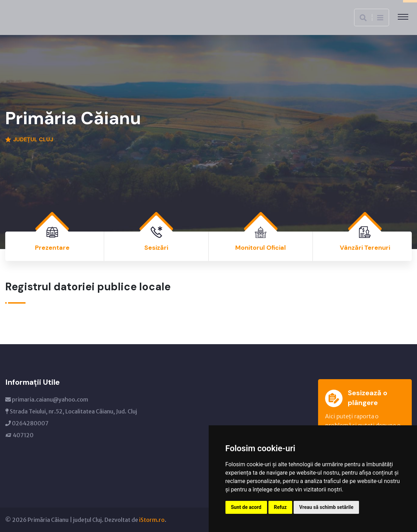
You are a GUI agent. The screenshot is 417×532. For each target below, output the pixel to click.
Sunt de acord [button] (246, 507)
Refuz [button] (281, 507)
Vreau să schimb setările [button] (326, 507)
